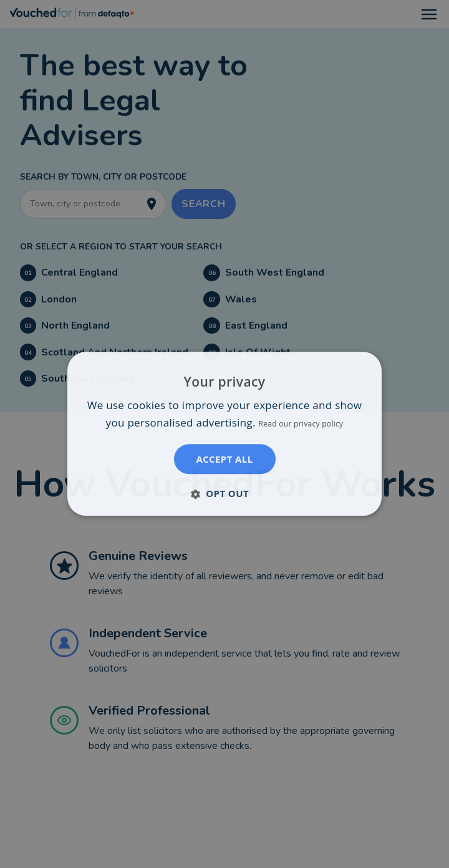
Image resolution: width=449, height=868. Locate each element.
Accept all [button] (224, 460)
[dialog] (224, 434)
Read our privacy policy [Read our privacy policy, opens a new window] (301, 424)
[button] (224, 494)
